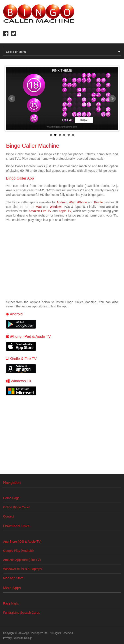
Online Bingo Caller (17, 507)
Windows (56, 207)
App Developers (34, 633)
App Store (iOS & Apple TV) (22, 542)
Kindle (99, 202)
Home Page (11, 498)
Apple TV (65, 211)
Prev (12, 99)
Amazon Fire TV (40, 211)
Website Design (23, 638)
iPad (72, 202)
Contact (8, 516)
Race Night (11, 603)
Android (62, 202)
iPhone (82, 202)
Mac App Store (13, 578)
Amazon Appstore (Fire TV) (22, 560)
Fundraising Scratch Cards (22, 613)
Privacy (7, 638)
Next (112, 99)
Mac (38, 207)
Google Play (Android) (18, 551)
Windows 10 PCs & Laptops (22, 569)
